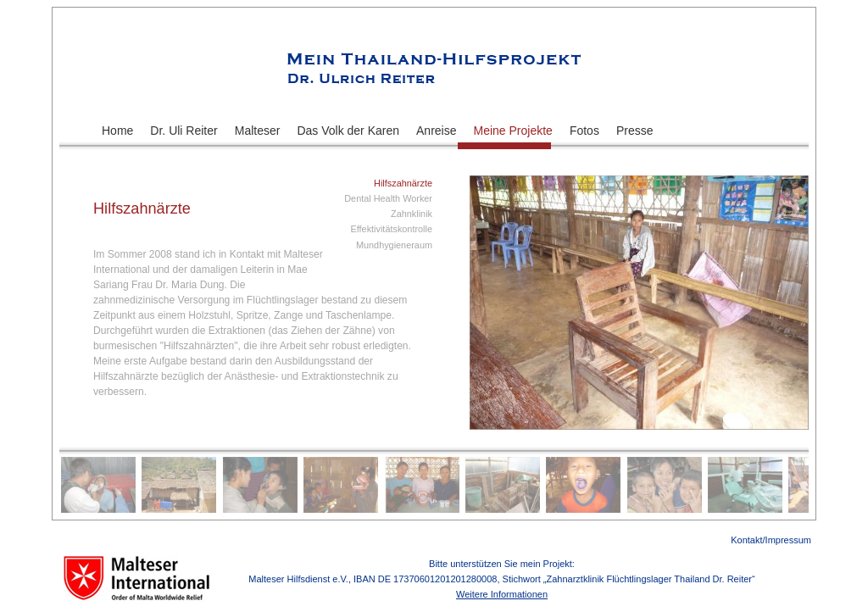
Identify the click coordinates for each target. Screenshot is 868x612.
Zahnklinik (412, 214)
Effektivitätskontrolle (391, 229)
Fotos (584, 131)
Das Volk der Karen (348, 131)
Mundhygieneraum (394, 245)
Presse (635, 131)
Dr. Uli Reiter (184, 131)
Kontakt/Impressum (771, 540)
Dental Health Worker (388, 198)
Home (117, 131)
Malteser (258, 131)
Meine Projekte (513, 131)
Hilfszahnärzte (403, 183)
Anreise (436, 131)
